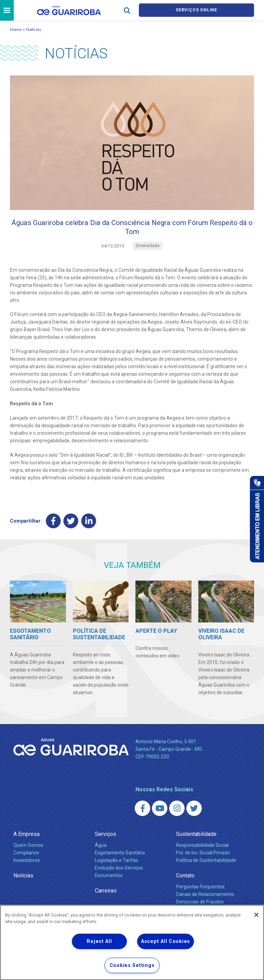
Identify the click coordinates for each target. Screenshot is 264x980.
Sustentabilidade (196, 839)
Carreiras (106, 896)
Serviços (106, 839)
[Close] (256, 915)
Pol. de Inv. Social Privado (203, 858)
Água (101, 851)
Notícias (34, 30)
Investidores (27, 866)
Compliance (26, 858)
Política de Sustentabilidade (206, 866)
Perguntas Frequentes (200, 892)
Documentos (109, 881)
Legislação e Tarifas (117, 866)
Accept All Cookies (166, 941)
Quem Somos (28, 851)
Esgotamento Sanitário (120, 858)
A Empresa (26, 839)
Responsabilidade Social (202, 851)
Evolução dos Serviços (119, 873)
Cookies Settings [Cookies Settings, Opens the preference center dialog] (132, 965)
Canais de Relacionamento (205, 900)
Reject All (99, 941)
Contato (185, 881)
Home (16, 30)
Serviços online (197, 11)
